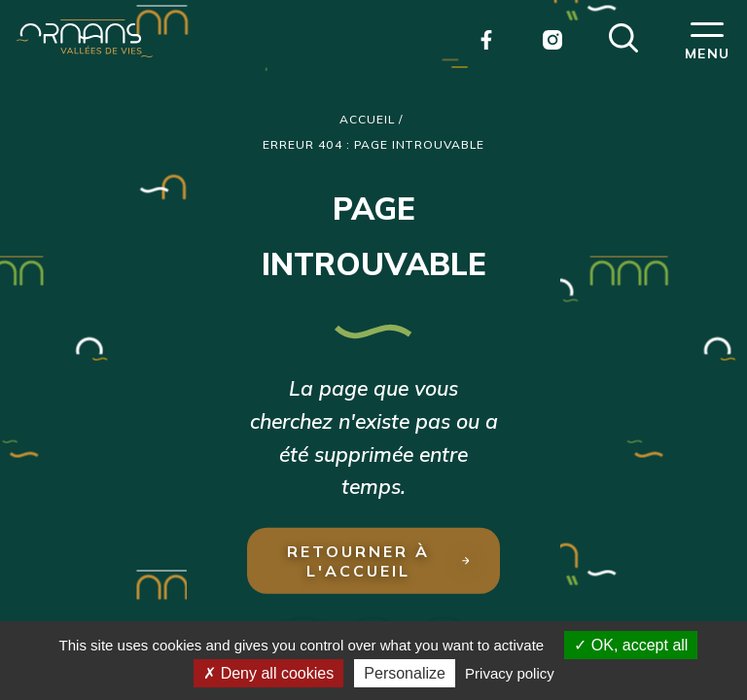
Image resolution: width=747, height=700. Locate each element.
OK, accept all (631, 645)
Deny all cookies (268, 673)
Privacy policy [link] (510, 673)
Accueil (368, 119)
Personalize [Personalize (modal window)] (405, 673)
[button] (623, 36)
